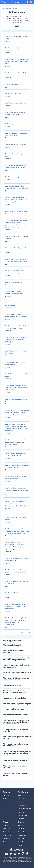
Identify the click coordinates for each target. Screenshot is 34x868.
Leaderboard (7, 795)
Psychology (21, 812)
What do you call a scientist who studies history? (16, 774)
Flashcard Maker (8, 832)
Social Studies (13, 8)
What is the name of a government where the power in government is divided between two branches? (17, 722)
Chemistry (21, 799)
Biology (20, 802)
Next (28, 633)
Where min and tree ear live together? (16, 760)
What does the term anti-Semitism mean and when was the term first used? (17, 692)
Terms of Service (23, 832)
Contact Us (21, 829)
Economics (21, 819)
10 (22, 633)
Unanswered (7, 802)
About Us (20, 825)
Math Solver (6, 839)
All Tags (5, 799)
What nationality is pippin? (12, 645)
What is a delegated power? (12, 685)
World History (22, 805)
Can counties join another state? (14, 709)
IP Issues (20, 845)
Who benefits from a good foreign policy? (17, 673)
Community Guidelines (9, 825)
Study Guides (7, 835)
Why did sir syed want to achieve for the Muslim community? (16, 666)
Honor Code (6, 829)
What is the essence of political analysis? (17, 704)
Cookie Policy (22, 842)
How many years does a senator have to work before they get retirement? (16, 659)
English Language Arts (24, 809)
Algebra (20, 795)
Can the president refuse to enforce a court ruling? (15, 730)
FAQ (4, 842)
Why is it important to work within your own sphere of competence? (16, 679)
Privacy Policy (22, 835)
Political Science (24, 8)
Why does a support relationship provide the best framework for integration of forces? (17, 753)
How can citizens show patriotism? (15, 698)
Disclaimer (21, 839)
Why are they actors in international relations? (15, 767)
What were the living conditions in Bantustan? (14, 652)
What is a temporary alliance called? (15, 715)
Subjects (5, 8)
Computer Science (23, 815)
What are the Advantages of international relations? (17, 738)
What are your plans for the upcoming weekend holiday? (16, 745)
